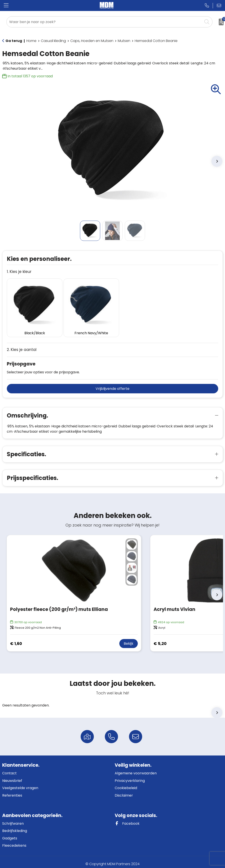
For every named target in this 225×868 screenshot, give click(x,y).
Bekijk (129, 640)
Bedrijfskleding (15, 827)
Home (31, 41)
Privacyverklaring (130, 777)
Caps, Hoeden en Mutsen (92, 41)
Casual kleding (53, 41)
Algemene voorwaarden (136, 769)
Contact (9, 769)
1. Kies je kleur (19, 272)
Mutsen (124, 41)
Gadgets (10, 834)
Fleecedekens (14, 842)
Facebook (127, 820)
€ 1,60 (16, 640)
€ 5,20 (160, 640)
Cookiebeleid (126, 784)
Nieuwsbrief (12, 777)
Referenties (12, 791)
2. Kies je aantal (22, 346)
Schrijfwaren (13, 820)
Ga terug (14, 41)
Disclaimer (124, 791)
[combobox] (104, 22)
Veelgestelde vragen (20, 784)
